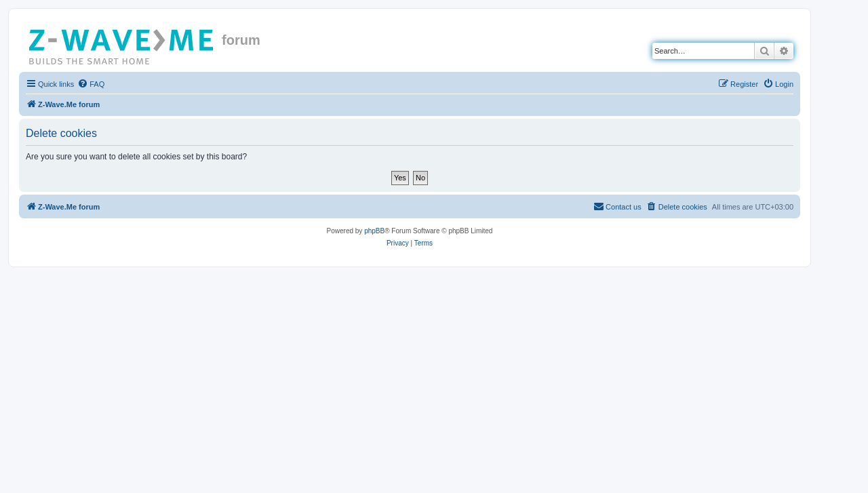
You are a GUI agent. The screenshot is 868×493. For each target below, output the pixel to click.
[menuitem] (91, 84)
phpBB (374, 231)
